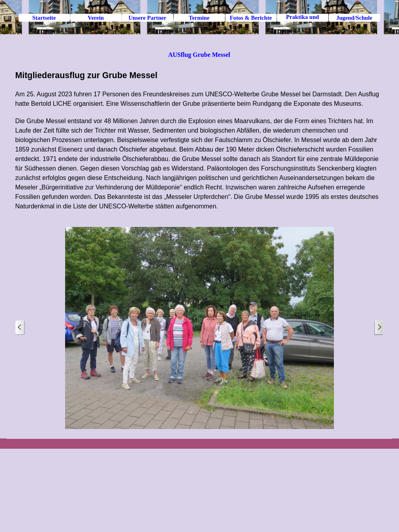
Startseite (44, 18)
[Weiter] (379, 328)
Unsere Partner (147, 18)
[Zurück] (20, 328)
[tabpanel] (200, 140)
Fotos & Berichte (251, 18)
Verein (96, 18)
